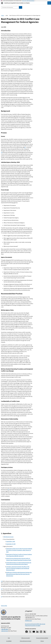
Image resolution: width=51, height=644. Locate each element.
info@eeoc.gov (28, 621)
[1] (25, 148)
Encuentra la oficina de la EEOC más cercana (35, 624)
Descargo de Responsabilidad (42, 638)
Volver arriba (4, 606)
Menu (49, 3)
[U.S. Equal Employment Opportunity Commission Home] (23, 3)
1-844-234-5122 (4, 631)
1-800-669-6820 (4, 629)
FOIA (9, 638)
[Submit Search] (21, 7)
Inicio (3, 15)
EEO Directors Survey (9, 537)
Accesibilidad (9, 641)
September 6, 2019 (11, 541)
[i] (9, 490)
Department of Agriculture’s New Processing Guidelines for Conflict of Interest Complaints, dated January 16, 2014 (19, 550)
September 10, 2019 (11, 544)
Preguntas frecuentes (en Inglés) (33, 626)
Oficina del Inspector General (25, 641)
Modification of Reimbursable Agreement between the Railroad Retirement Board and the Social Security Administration (19, 574)
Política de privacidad (25, 638)
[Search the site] (10, 7)
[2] (2, 152)
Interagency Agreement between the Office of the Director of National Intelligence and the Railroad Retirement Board (18, 568)
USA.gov (42, 641)
